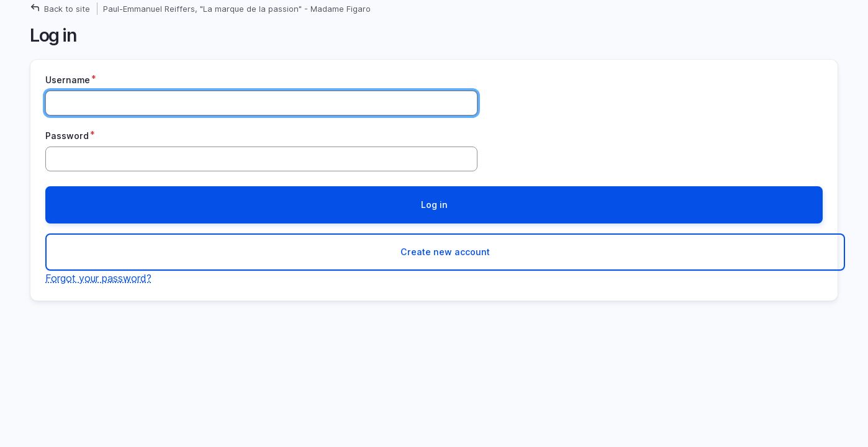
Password (67, 136)
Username (68, 80)
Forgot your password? (98, 278)
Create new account (445, 252)
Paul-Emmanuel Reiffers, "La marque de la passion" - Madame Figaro (237, 9)
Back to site (67, 9)
